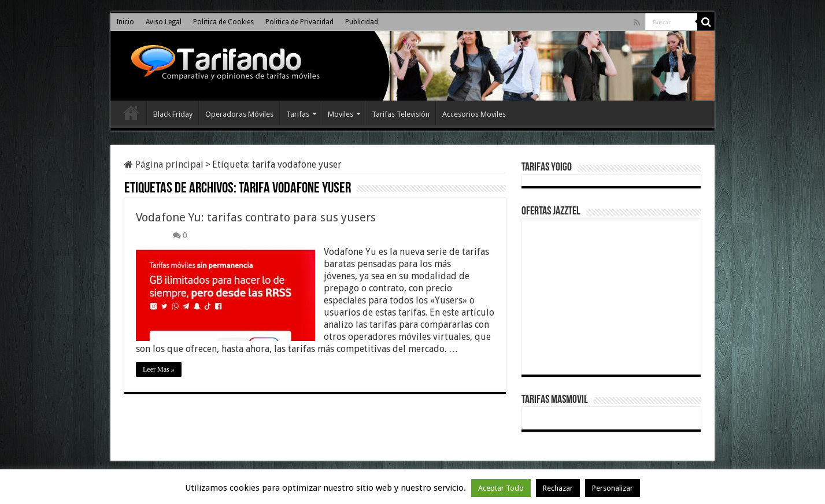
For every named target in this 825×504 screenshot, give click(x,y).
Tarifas (298, 114)
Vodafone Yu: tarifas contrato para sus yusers (256, 217)
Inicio (125, 22)
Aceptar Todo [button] (501, 488)
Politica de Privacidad (299, 22)
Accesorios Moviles (474, 114)
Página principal (164, 164)
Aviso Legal (164, 22)
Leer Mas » (159, 369)
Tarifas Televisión (401, 114)
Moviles (341, 114)
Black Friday (173, 114)
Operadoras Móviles (239, 114)
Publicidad (362, 22)
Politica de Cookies (223, 22)
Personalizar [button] (613, 488)
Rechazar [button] (558, 488)
